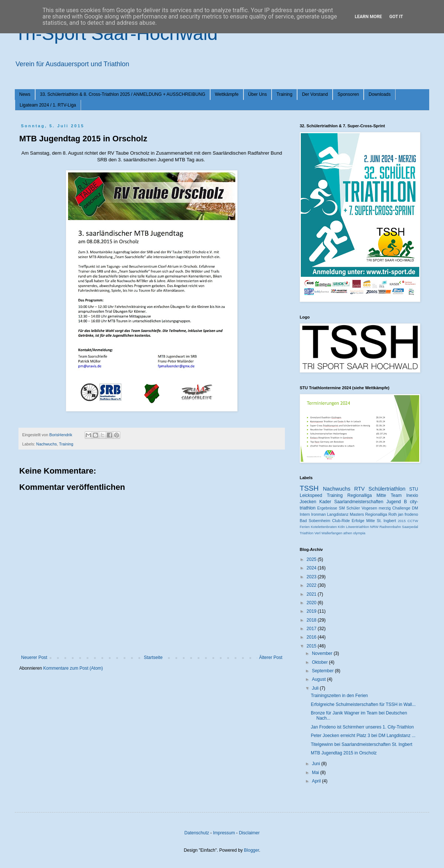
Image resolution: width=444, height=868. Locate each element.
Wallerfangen (332, 533)
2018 (312, 620)
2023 (312, 577)
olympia (359, 533)
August (319, 679)
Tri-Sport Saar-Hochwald (116, 34)
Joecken (308, 502)
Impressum (224, 833)
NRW (374, 527)
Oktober (320, 662)
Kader (325, 502)
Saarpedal (410, 527)
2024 (312, 568)
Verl (318, 533)
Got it (396, 17)
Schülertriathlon (387, 489)
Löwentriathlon (357, 527)
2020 (312, 603)
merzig (385, 508)
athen (348, 533)
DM (415, 508)
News (25, 94)
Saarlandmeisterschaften (359, 502)
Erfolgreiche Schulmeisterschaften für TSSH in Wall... (363, 704)
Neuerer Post (34, 657)
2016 (312, 637)
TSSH (309, 488)
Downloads (379, 94)
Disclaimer (249, 833)
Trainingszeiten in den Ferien (339, 696)
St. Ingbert (386, 521)
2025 (312, 559)
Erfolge (358, 521)
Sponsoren (348, 94)
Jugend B (397, 502)
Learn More (369, 17)
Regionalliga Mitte (367, 495)
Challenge (401, 508)
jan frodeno (408, 514)
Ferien (305, 527)
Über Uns (258, 94)
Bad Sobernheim (315, 521)
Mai (316, 773)
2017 (312, 629)
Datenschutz (197, 833)
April (317, 781)
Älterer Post (271, 657)
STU (414, 489)
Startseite (153, 657)
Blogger (251, 850)
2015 (402, 521)
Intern (305, 514)
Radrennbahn (390, 527)
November (323, 653)
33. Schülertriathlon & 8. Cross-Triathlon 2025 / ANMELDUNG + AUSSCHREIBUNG (123, 94)
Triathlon (307, 533)
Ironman (319, 514)
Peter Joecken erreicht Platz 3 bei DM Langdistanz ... (363, 736)
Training (284, 94)
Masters (357, 514)
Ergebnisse (327, 508)
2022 (312, 585)
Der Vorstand (315, 94)
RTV (359, 489)
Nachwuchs (47, 444)
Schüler (353, 508)
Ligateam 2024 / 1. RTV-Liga (48, 105)
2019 (312, 611)
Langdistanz (338, 514)
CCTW (413, 521)
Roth (393, 514)
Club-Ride (341, 521)
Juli (316, 688)
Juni (317, 764)
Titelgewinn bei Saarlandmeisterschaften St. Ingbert (361, 744)
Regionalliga (376, 514)
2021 (312, 594)
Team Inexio (404, 495)
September (323, 671)
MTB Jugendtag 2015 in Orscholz (344, 753)
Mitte (371, 521)
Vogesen (369, 508)
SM (342, 508)
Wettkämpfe (227, 94)
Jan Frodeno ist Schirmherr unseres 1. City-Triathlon (362, 727)
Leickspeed (311, 495)
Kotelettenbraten (324, 527)
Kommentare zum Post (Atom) (73, 668)
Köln (341, 527)
